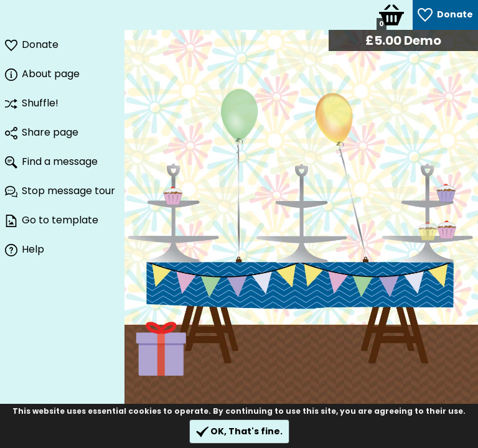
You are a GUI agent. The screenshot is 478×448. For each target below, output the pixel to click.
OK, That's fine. (239, 432)
